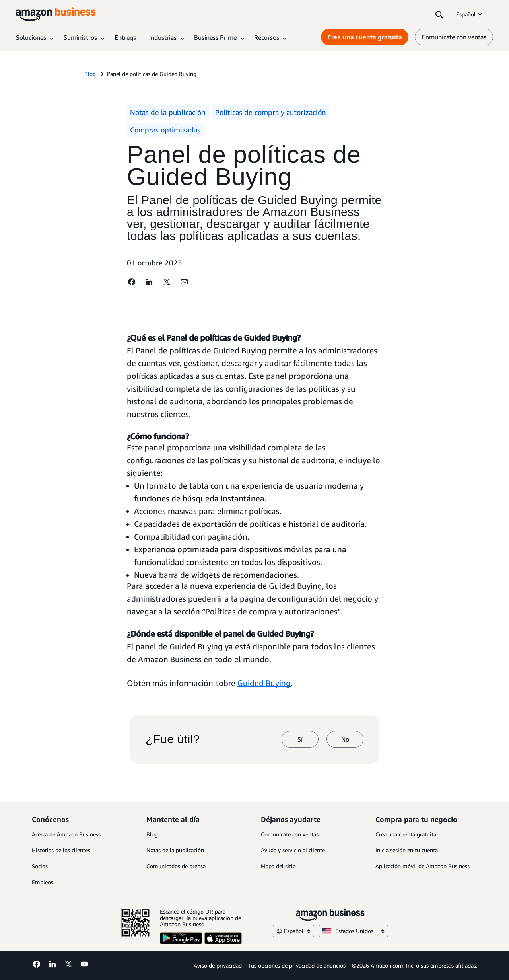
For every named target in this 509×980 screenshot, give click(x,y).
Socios (40, 866)
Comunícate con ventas (290, 834)
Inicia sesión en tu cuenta (407, 850)
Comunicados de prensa (176, 866)
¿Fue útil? (173, 739)
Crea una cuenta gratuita (406, 834)
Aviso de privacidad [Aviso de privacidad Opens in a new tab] (218, 965)
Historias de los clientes (61, 850)
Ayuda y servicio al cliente (293, 850)
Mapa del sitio (278, 866)
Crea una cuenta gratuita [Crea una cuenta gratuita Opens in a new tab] (365, 37)
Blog (152, 834)
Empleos (43, 882)
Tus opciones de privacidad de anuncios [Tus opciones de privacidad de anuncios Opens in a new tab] (297, 965)
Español (470, 14)
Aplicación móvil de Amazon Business (423, 866)
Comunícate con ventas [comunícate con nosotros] (454, 37)
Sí (300, 739)
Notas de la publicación (175, 850)
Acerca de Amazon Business (66, 834)
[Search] (439, 14)
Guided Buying (264, 683)
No (345, 739)
